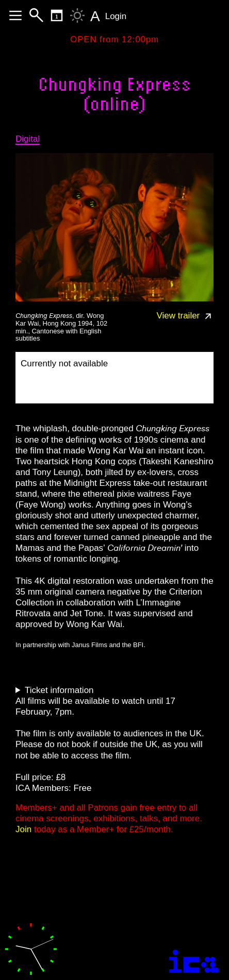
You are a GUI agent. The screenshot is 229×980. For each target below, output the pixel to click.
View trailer (185, 316)
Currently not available (64, 364)
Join (23, 829)
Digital (28, 139)
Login (116, 16)
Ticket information (59, 690)
